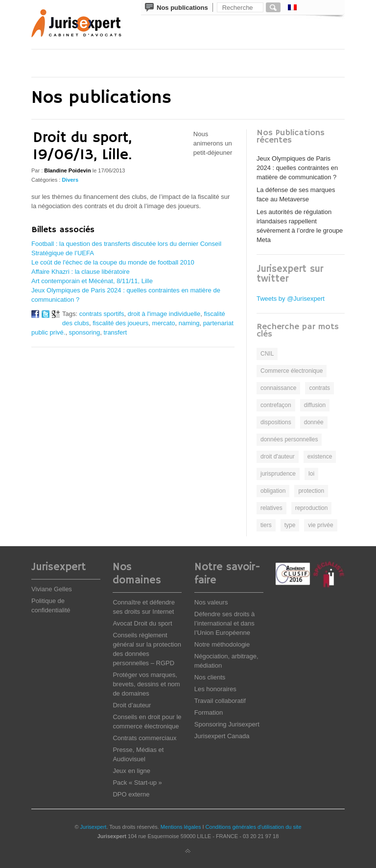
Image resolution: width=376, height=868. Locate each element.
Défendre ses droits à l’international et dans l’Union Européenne (225, 623)
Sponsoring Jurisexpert (227, 724)
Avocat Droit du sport (142, 623)
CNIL (267, 354)
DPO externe (131, 794)
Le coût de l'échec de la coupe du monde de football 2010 (113, 262)
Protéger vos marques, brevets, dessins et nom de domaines (146, 684)
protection (311, 491)
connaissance (278, 388)
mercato (164, 323)
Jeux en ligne (131, 771)
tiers (266, 525)
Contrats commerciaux (144, 738)
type (290, 525)
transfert (115, 332)
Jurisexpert (94, 827)
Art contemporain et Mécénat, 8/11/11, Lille (92, 281)
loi (311, 474)
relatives (271, 508)
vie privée (320, 525)
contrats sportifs (102, 314)
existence (320, 457)
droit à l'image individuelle (164, 314)
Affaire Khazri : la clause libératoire (81, 272)
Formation (209, 712)
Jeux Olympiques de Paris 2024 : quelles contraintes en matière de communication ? (297, 168)
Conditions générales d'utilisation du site (254, 827)
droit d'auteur (278, 457)
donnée (314, 422)
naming (189, 323)
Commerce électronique (292, 371)
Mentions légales (181, 827)
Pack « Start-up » (137, 783)
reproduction (312, 508)
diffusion (315, 405)
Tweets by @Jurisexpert (291, 299)
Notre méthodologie (222, 644)
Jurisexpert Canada (222, 736)
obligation (273, 491)
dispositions (276, 422)
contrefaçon (276, 405)
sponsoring (85, 332)
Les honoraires (215, 689)
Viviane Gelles (52, 589)
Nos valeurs (211, 602)
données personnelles (289, 439)
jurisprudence (278, 474)
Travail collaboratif (220, 701)
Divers (70, 180)
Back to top (188, 851)
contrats (319, 388)
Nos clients (210, 677)
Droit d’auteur (132, 705)
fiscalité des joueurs (120, 323)
